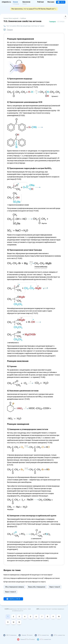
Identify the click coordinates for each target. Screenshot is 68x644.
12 (14, 622)
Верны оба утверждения (37, 587)
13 (19, 622)
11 (8, 622)
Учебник (23, 18)
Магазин (51, 2)
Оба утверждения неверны (15, 587)
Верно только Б (55, 587)
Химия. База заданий (11, 18)
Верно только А (10, 592)
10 (59, 617)
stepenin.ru (6, 2)
